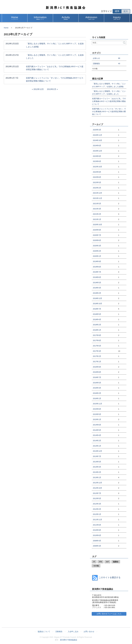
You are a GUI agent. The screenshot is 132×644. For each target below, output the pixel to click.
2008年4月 (97, 541)
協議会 (116, 562)
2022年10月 (97, 167)
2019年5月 (97, 283)
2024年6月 (97, 146)
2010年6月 (97, 535)
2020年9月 (97, 230)
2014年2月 (97, 441)
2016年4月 (97, 388)
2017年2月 (97, 356)
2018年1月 (97, 330)
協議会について (44, 632)
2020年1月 (97, 256)
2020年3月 (97, 246)
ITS (101, 562)
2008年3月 (97, 546)
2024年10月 (97, 140)
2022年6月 (97, 177)
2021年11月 (97, 198)
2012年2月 (97, 509)
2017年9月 (97, 335)
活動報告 (96, 64)
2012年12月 (39, 89)
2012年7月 (97, 493)
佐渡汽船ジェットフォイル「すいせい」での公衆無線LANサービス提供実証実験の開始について (55, 79)
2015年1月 (97, 420)
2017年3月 (97, 351)
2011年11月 (97, 520)
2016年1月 (97, 399)
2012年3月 (97, 504)
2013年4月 (97, 467)
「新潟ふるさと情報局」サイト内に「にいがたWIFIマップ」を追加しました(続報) (55, 45)
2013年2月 (52, 89)
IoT (107, 562)
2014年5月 (97, 430)
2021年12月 (97, 193)
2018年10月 (97, 304)
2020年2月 (97, 251)
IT (94, 562)
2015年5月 (97, 414)
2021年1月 (97, 219)
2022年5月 (97, 183)
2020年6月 (97, 240)
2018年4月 (97, 320)
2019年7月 (97, 272)
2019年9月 (97, 262)
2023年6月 (97, 161)
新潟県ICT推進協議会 (66, 8)
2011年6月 (97, 525)
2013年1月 (97, 478)
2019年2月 (97, 293)
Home (6, 28)
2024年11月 (97, 135)
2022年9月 (97, 172)
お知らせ (96, 58)
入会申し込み (73, 632)
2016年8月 (97, 372)
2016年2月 (97, 393)
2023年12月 (97, 151)
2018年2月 (97, 325)
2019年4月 (97, 288)
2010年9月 (97, 530)
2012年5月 (97, 499)
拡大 (126, 11)
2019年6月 (97, 277)
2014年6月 (97, 425)
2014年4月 (97, 435)
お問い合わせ (89, 632)
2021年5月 (97, 204)
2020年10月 (97, 225)
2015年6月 (97, 409)
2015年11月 (97, 404)
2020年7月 (97, 235)
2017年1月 (97, 362)
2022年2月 (97, 188)
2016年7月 (97, 377)
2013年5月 (97, 462)
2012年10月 (97, 488)
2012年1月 (97, 514)
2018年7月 (97, 309)
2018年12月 (97, 298)
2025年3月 (97, 130)
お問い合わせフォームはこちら (109, 614)
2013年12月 (97, 451)
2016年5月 (97, 383)
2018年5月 (97, 314)
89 (119, 58)
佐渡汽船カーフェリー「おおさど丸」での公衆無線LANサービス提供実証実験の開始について (55, 68)
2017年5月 (97, 346)
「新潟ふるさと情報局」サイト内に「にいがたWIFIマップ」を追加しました (55, 57)
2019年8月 (97, 267)
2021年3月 (97, 209)
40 (119, 64)
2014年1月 (97, 446)
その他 (96, 566)
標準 (117, 11)
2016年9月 (97, 367)
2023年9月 (97, 156)
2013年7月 (97, 456)
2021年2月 (97, 214)
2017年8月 (97, 341)
